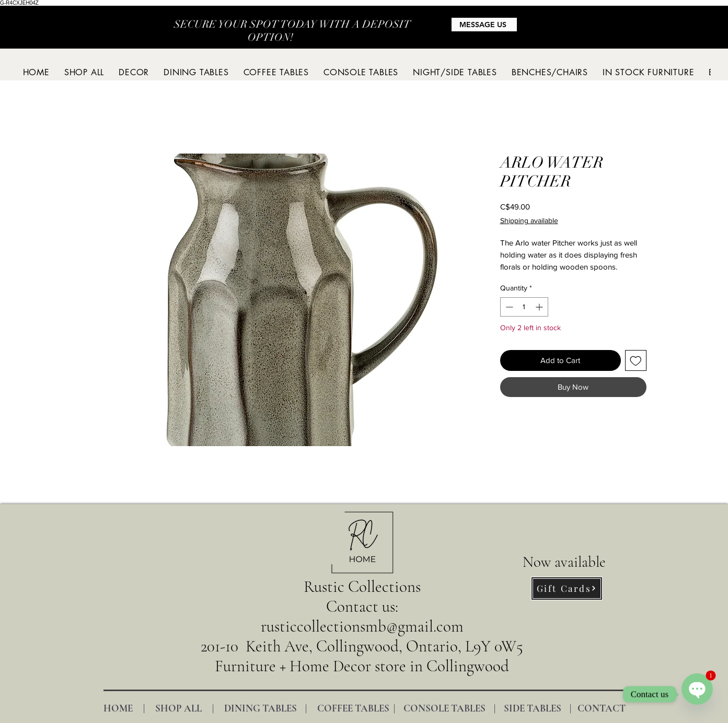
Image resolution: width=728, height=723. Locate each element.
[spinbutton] (524, 307)
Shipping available (529, 220)
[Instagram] (673, 361)
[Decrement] (508, 307)
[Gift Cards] (567, 588)
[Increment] (540, 307)
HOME (118, 708)
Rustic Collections (362, 587)
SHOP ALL (178, 708)
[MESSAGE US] (484, 25)
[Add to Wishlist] (636, 361)
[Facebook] (704, 361)
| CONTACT (593, 708)
